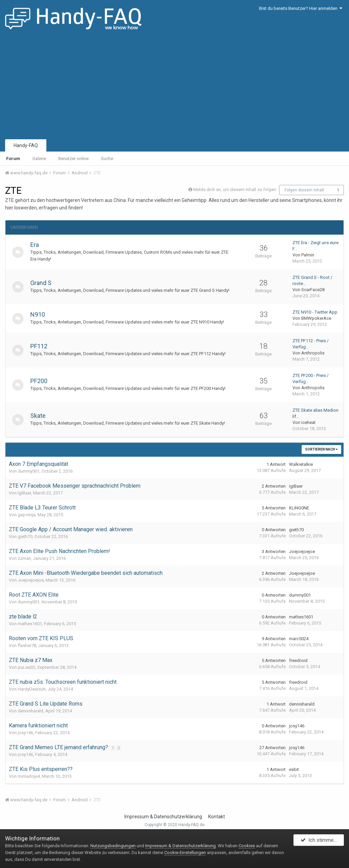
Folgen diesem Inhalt (304, 190)
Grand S (43, 283)
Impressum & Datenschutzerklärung (163, 817)
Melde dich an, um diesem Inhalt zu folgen (235, 190)
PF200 (41, 381)
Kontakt (217, 817)
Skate (40, 416)
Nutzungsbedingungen (113, 846)
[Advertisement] (174, 87)
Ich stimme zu (321, 842)
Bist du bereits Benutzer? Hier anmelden (301, 8)
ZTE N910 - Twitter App (315, 312)
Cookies (247, 846)
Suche (107, 159)
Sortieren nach (321, 449)
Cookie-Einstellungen (185, 853)
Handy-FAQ (26, 145)
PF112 (41, 346)
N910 (40, 314)
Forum (13, 159)
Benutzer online (73, 159)
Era (37, 245)
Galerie (39, 159)
